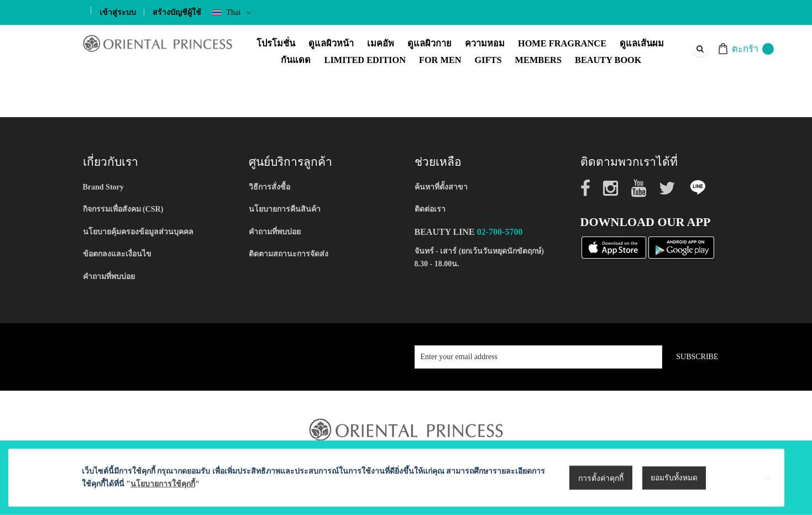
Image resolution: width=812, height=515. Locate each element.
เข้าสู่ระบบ (118, 12)
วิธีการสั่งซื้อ (269, 187)
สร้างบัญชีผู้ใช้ (177, 12)
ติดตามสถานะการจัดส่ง (289, 254)
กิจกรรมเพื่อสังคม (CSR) (123, 209)
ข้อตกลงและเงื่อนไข (117, 254)
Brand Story (103, 187)
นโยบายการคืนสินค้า (285, 209)
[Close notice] (768, 499)
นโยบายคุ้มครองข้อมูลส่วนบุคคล (138, 232)
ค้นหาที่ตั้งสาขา (441, 187)
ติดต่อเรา (430, 209)
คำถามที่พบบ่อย (109, 277)
